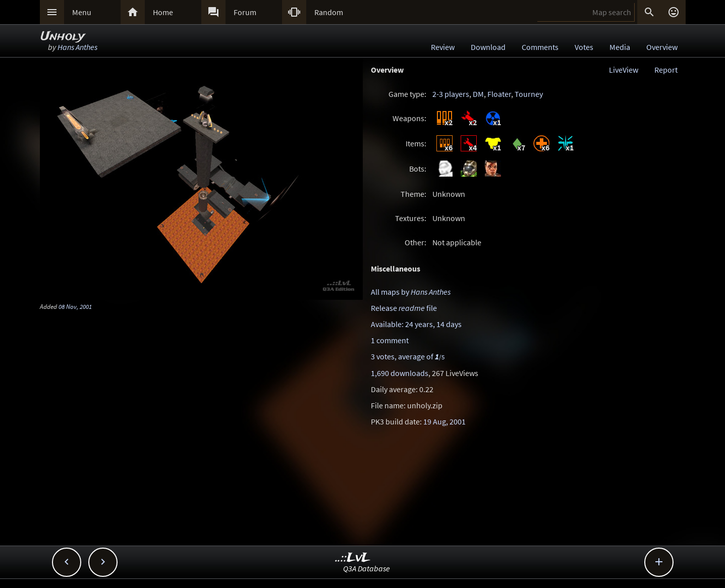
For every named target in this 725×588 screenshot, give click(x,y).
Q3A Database (367, 568)
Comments (540, 47)
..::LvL (353, 558)
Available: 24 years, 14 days (416, 324)
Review (443, 47)
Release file (404, 308)
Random (329, 12)
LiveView (624, 70)
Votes (584, 47)
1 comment (390, 340)
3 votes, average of (408, 356)
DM (478, 94)
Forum (245, 12)
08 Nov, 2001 (75, 306)
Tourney (529, 94)
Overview (662, 47)
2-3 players (451, 94)
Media (620, 47)
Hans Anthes (77, 47)
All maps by (411, 292)
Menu (82, 12)
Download (488, 47)
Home (163, 12)
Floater (499, 94)
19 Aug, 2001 (444, 421)
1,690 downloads (400, 373)
